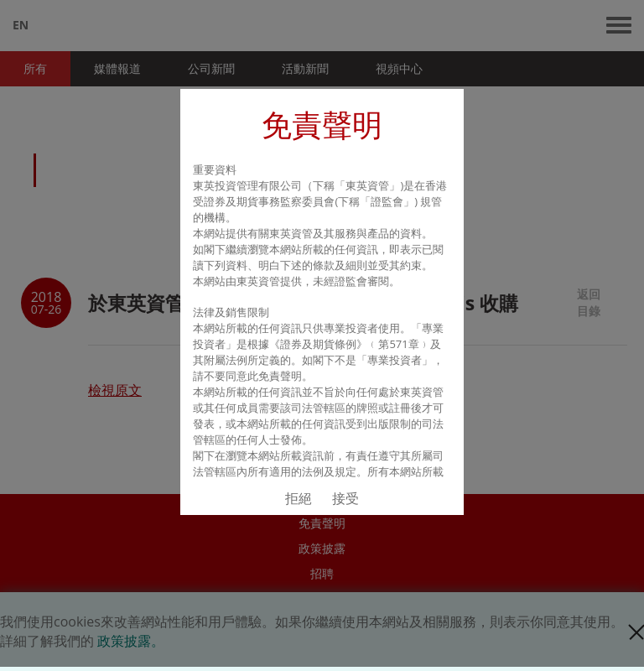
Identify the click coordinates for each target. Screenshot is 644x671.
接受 (345, 498)
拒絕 (299, 498)
